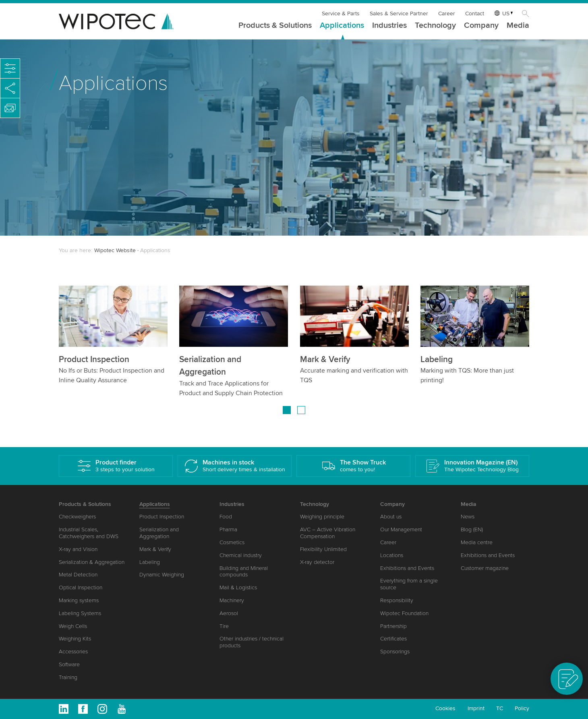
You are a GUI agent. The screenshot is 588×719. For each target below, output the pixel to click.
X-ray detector (317, 562)
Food (226, 517)
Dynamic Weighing (162, 575)
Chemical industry (241, 555)
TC (500, 708)
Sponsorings (395, 652)
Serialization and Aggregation (159, 533)
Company (481, 26)
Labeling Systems (80, 613)
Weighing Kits (75, 639)
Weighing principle (322, 517)
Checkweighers (77, 517)
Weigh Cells (73, 626)
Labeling (437, 359)
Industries (389, 26)
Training (68, 677)
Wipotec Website (115, 250)
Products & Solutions (275, 26)
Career (447, 13)
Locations (392, 555)
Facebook (83, 709)
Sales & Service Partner (399, 13)
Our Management (401, 529)
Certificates (393, 639)
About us (391, 517)
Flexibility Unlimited (323, 549)
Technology (435, 26)
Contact (475, 13)
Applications (342, 26)
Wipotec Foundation (404, 613)
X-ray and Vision (78, 549)
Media (518, 26)
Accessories (73, 652)
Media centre (477, 542)
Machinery (232, 600)
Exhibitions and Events (407, 568)
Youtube (122, 709)
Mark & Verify (325, 359)
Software (69, 664)
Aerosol (229, 613)
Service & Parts (341, 13)
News (468, 517)
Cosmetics (232, 542)
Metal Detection (78, 575)
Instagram (102, 709)
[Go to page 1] (287, 410)
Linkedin (64, 709)
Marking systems (79, 600)
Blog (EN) (472, 529)
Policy (522, 708)
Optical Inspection (81, 587)
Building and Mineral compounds (244, 572)
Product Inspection (94, 359)
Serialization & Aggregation (92, 562)
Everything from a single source (409, 584)
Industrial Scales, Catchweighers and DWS (89, 533)
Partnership (393, 626)
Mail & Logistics (238, 587)
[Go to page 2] (301, 410)
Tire (224, 626)
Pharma (228, 529)
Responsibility (397, 600)
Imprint (476, 708)
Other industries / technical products (252, 642)
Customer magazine (485, 568)
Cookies (445, 708)
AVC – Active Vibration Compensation (328, 533)
